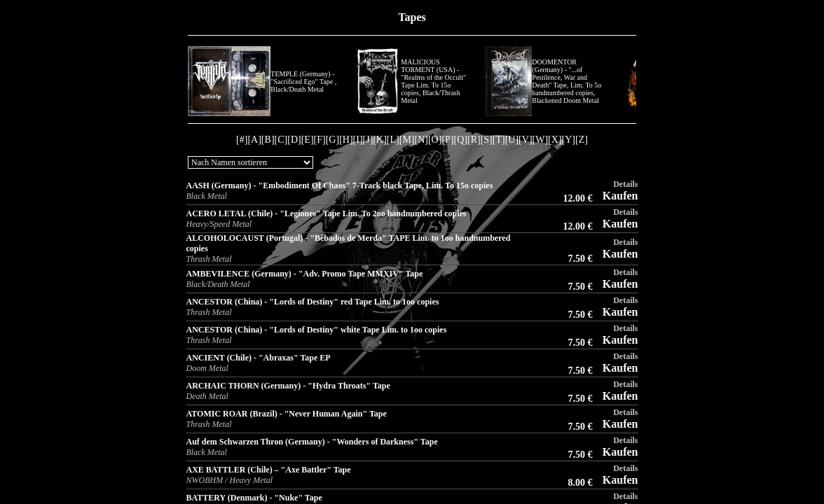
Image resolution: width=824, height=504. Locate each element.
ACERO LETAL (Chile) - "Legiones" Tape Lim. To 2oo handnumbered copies (327, 213)
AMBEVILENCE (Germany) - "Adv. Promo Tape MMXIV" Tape (305, 274)
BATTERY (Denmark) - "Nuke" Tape (254, 498)
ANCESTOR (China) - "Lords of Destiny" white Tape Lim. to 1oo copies (317, 330)
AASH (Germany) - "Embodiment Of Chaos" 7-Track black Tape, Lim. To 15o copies (340, 185)
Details (625, 184)
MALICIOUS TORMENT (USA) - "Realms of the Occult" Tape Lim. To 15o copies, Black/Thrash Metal (433, 81)
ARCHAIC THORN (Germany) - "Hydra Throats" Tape (288, 386)
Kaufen (620, 196)
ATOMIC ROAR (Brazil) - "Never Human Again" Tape (287, 414)
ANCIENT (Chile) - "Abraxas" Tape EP (259, 358)
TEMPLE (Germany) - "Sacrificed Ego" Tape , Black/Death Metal (303, 82)
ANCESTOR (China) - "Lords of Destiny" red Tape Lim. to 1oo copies (313, 302)
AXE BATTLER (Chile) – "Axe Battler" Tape (269, 470)
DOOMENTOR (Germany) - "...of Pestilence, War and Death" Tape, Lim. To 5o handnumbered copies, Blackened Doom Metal (566, 81)
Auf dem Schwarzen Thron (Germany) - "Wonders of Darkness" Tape (312, 442)
